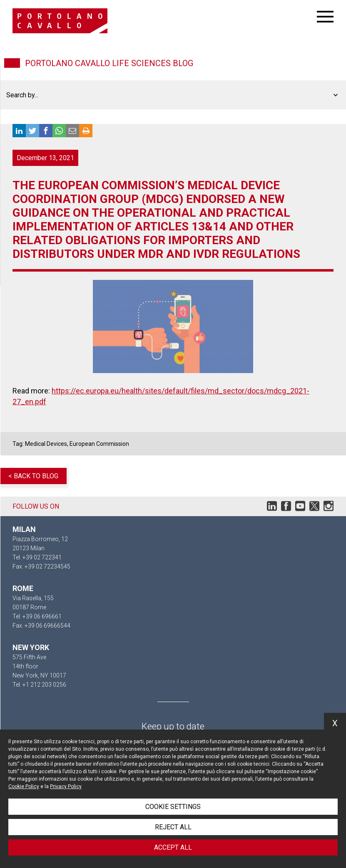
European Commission (99, 444)
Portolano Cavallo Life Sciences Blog (109, 63)
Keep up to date (173, 726)
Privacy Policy (66, 786)
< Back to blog (33, 476)
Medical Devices (46, 444)
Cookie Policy (24, 786)
